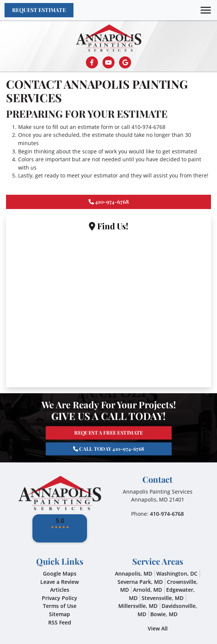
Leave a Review (60, 582)
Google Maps (60, 574)
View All (158, 628)
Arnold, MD (147, 590)
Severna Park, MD (140, 582)
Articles (60, 590)
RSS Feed (60, 622)
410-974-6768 (148, 127)
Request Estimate (39, 10)
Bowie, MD (164, 614)
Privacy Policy (60, 598)
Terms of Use (60, 606)
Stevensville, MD (163, 598)
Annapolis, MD (134, 574)
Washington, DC (177, 574)
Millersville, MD (138, 606)
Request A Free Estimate (109, 437)
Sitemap (60, 614)
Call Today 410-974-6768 (109, 444)
